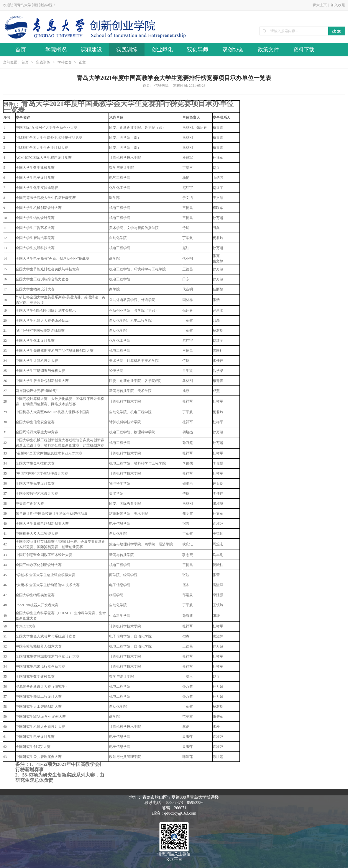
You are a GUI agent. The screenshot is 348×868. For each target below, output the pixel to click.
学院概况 (56, 50)
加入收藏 (338, 5)
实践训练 (127, 50)
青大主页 (320, 5)
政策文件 (268, 50)
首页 (21, 50)
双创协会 (233, 50)
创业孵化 (162, 50)
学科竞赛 (65, 62)
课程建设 (91, 50)
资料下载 (304, 50)
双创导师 (198, 50)
